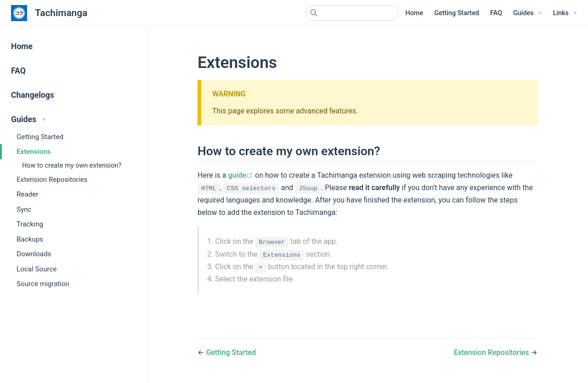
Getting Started (457, 13)
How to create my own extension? (72, 166)
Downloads (34, 254)
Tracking (30, 224)
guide (241, 175)
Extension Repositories (52, 180)
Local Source (37, 269)
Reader (27, 194)
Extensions (34, 152)
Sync (24, 209)
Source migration (43, 284)
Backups (30, 239)
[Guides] (528, 13)
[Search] (352, 13)
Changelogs (33, 95)
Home (415, 13)
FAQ (496, 13)
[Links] (565, 13)
